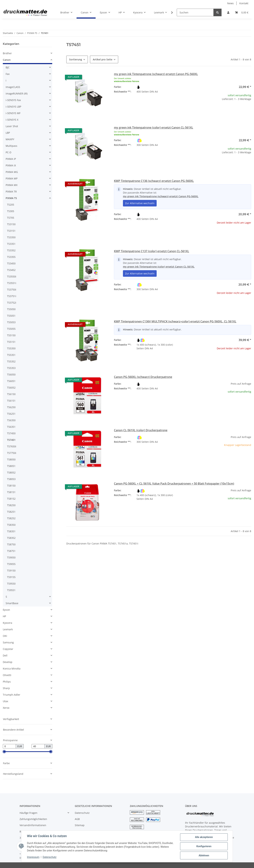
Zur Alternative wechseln (140, 203)
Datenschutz (82, 813)
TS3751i (12, 296)
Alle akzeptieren (204, 837)
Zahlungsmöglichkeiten (33, 819)
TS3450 (11, 263)
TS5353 (11, 368)
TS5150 (11, 335)
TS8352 (11, 538)
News (230, 3)
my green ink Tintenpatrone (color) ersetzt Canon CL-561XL (154, 128)
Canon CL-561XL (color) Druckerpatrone (141, 430)
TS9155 (11, 577)
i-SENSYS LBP (13, 107)
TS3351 (11, 244)
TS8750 (11, 544)
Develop (8, 662)
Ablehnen (204, 855)
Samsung (8, 642)
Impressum (33, 857)
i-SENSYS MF (13, 113)
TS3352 (11, 250)
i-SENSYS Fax (13, 100)
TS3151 (11, 231)
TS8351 (11, 531)
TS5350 (11, 348)
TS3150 (11, 224)
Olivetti (7, 675)
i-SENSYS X (12, 120)
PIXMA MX (12, 185)
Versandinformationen (33, 825)
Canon (7, 60)
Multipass (11, 146)
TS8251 (11, 512)
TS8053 (11, 479)
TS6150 (11, 394)
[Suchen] (195, 12)
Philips (7, 682)
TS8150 (11, 486)
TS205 (11, 205)
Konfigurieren (204, 846)
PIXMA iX (11, 165)
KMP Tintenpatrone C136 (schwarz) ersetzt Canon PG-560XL (154, 181)
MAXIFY (10, 139)
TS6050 (11, 374)
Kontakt (244, 3)
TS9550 (11, 584)
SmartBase (12, 603)
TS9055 (11, 564)
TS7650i (12, 446)
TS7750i (12, 453)
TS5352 (11, 361)
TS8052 (11, 472)
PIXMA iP (11, 159)
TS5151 (11, 342)
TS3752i (12, 303)
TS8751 (11, 551)
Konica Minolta (12, 669)
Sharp (6, 688)
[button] (228, 12)
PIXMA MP (12, 178)
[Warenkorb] (242, 12)
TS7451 (11, 440)
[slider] (4, 752)
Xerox (6, 708)
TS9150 (11, 571)
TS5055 (11, 329)
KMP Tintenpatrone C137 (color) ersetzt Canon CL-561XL (152, 251)
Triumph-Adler (12, 695)
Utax (5, 701)
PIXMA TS (11, 198)
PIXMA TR (11, 192)
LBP (8, 133)
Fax (8, 74)
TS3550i (12, 276)
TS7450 (11, 433)
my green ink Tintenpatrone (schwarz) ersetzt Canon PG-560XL (156, 74)
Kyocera (7, 623)
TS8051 (11, 466)
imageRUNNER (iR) (17, 94)
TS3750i (12, 290)
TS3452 (11, 270)
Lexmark (8, 629)
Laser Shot (12, 126)
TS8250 (11, 505)
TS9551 (11, 590)
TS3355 (11, 257)
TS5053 (11, 322)
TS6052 (11, 388)
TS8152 (11, 499)
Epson (6, 610)
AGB (77, 819)
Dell (5, 655)
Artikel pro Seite (103, 59)
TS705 (11, 218)
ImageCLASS (13, 87)
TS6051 (11, 381)
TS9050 (11, 557)
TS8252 (11, 518)
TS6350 (11, 420)
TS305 (11, 211)
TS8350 (11, 525)
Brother (7, 53)
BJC (8, 67)
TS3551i (12, 283)
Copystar (8, 649)
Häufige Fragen (28, 813)
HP (4, 616)
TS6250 (11, 407)
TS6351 (11, 427)
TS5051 (11, 316)
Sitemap (80, 825)
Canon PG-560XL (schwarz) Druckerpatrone (143, 377)
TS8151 (11, 492)
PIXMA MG (12, 172)
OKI (5, 636)
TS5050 (11, 309)
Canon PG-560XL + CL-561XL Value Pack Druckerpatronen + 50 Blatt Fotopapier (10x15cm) (174, 484)
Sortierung (76, 59)
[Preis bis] (38, 746)
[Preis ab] (9, 746)
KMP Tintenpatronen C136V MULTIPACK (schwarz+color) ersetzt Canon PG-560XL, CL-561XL (175, 321)
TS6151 (11, 401)
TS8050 (11, 459)
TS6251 (11, 414)
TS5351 (11, 355)
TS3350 (11, 237)
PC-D (8, 152)
